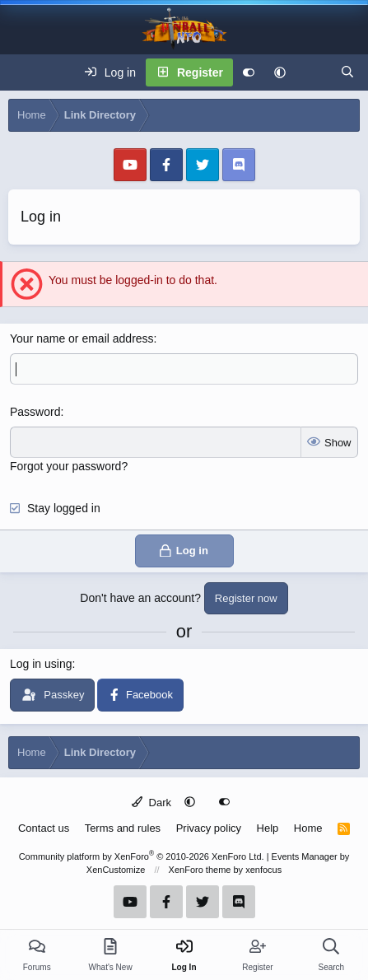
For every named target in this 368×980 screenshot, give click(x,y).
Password (35, 412)
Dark (151, 803)
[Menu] (21, 72)
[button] (280, 72)
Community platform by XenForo (142, 856)
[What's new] (313, 72)
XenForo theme (200, 870)
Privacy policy (209, 828)
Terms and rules (123, 828)
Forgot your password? (69, 466)
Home (308, 828)
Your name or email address (82, 338)
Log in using (41, 664)
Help (268, 828)
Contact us (44, 828)
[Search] (347, 72)
